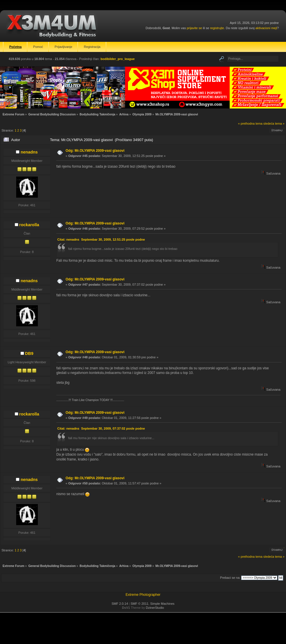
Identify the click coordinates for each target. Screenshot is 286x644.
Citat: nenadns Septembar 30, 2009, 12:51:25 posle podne (101, 239)
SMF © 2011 (140, 604)
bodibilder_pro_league (118, 59)
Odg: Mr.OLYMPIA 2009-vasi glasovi (95, 151)
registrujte (217, 28)
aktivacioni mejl (266, 28)
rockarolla (29, 225)
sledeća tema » (274, 123)
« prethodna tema (250, 123)
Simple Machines (162, 604)
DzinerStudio (155, 608)
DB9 (29, 353)
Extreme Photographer (143, 595)
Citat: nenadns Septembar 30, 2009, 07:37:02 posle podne (101, 428)
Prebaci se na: (230, 578)
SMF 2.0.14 (120, 604)
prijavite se (194, 28)
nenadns (29, 152)
